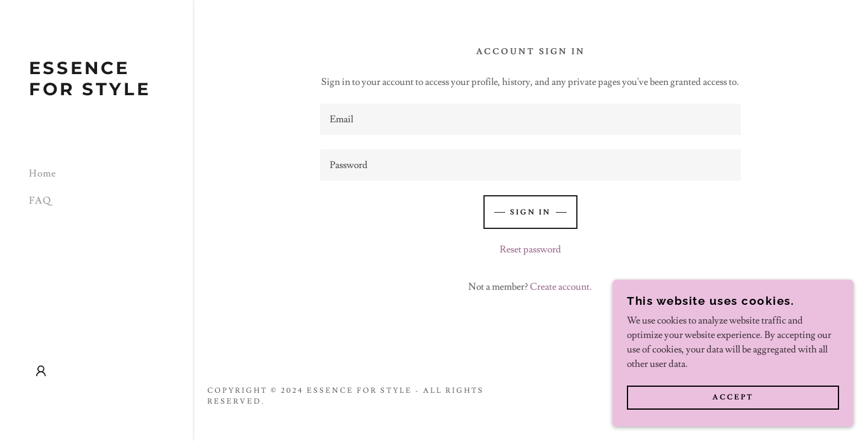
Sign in (530, 212)
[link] (96, 92)
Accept (733, 398)
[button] (41, 371)
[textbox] (531, 119)
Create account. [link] (561, 287)
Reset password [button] (530, 249)
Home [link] (42, 174)
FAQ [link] (40, 201)
